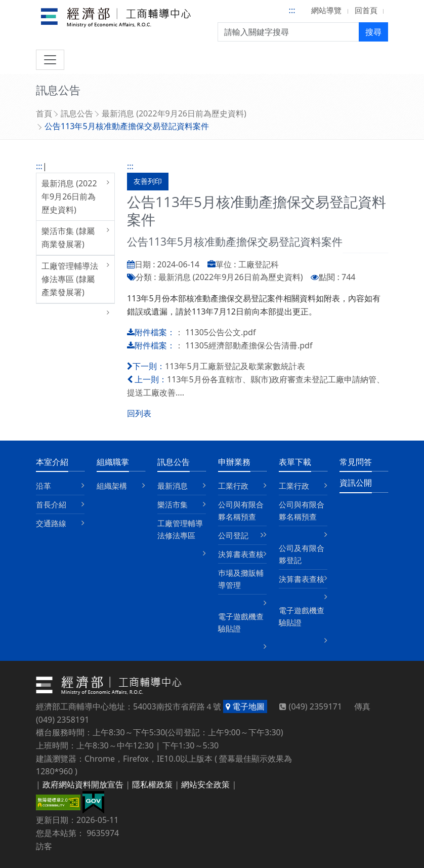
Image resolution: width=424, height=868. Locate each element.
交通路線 (51, 523)
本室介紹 (52, 462)
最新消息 (173, 486)
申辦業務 (234, 462)
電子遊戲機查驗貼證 (241, 622)
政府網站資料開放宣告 (83, 784)
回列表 (139, 413)
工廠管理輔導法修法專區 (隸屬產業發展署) (70, 279)
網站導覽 (326, 10)
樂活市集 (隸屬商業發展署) (68, 238)
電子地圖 (245, 706)
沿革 (44, 486)
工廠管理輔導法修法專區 (180, 529)
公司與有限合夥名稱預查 (241, 510)
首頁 (44, 113)
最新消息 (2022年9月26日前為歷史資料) (174, 113)
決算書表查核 (241, 554)
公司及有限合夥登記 (302, 554)
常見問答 (356, 462)
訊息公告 (77, 113)
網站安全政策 (205, 784)
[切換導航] (50, 60)
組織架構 (112, 486)
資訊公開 (356, 483)
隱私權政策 (152, 784)
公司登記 (233, 535)
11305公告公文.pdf (220, 332)
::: (292, 10)
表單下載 (295, 462)
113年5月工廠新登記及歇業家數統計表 (235, 366)
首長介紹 (51, 504)
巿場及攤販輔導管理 (241, 579)
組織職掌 (113, 462)
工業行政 (233, 486)
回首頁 (366, 10)
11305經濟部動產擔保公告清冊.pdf (249, 345)
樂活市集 (173, 504)
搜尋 (373, 32)
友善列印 (148, 181)
